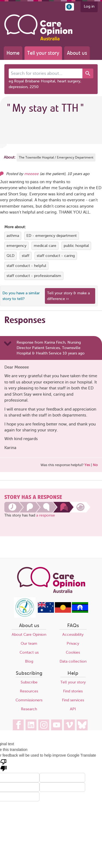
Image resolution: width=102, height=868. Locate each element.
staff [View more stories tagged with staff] (26, 256)
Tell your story (43, 53)
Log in (89, 6)
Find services (73, 700)
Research (29, 709)
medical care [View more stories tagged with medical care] (45, 246)
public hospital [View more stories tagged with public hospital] (76, 246)
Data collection (73, 661)
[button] (70, 7)
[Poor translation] (4, 765)
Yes (87, 465)
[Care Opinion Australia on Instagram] (44, 725)
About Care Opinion (29, 635)
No (95, 465)
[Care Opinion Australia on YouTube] (57, 725)
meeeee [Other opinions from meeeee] (31, 174)
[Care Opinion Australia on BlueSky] (82, 725)
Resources (29, 691)
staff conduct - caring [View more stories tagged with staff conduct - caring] (56, 256)
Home (13, 53)
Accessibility (73, 635)
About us (77, 53)
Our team (29, 643)
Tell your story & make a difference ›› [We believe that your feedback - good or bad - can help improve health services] (68, 296)
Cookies (73, 652)
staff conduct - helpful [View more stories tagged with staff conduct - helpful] (26, 266)
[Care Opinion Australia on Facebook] (18, 725)
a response (46, 515)
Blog (29, 661)
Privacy (73, 643)
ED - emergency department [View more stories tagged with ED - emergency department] (52, 236)
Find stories (73, 691)
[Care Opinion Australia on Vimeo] (69, 725)
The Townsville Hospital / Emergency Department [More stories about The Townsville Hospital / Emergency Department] (56, 157)
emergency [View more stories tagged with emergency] (16, 246)
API (73, 709)
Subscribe (29, 682)
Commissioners (29, 700)
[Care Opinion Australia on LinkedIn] (31, 725)
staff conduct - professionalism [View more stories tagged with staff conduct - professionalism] (34, 276)
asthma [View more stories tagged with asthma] (13, 236)
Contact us (29, 652)
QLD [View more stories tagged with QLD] (10, 256)
